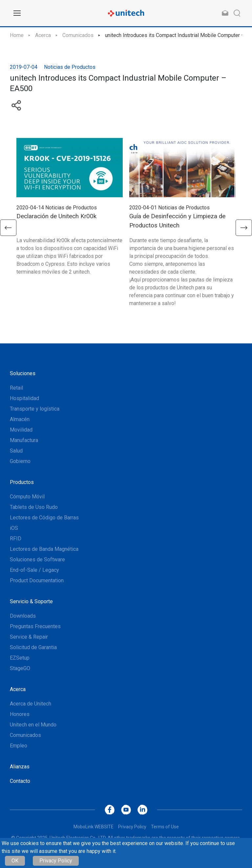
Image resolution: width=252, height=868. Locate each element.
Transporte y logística (35, 409)
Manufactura (24, 440)
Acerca (43, 35)
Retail (16, 388)
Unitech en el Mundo (33, 725)
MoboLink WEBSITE (94, 827)
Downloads (23, 616)
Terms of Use (165, 827)
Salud (16, 451)
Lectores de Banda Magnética (44, 549)
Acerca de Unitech (31, 704)
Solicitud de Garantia (33, 647)
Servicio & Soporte (31, 601)
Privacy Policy (56, 861)
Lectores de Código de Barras (44, 518)
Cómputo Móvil (27, 497)
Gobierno (20, 461)
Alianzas (20, 767)
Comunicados (78, 35)
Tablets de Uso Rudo (34, 507)
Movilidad (21, 430)
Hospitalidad (24, 398)
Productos (22, 482)
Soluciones (23, 373)
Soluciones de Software (37, 559)
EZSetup (20, 658)
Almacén (20, 419)
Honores (20, 714)
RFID (16, 539)
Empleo (19, 746)
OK (15, 861)
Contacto (20, 781)
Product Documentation (37, 580)
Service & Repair (29, 637)
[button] (8, 228)
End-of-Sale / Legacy (34, 570)
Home (17, 35)
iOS (14, 528)
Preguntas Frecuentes (35, 626)
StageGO (20, 668)
